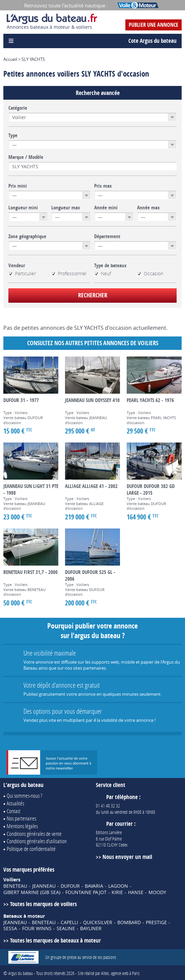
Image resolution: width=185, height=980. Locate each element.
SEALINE (66, 928)
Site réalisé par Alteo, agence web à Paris (109, 973)
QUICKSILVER (98, 922)
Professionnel (69, 274)
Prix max (103, 186)
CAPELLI (69, 922)
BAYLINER (91, 928)
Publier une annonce (153, 25)
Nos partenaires (21, 818)
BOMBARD (129, 922)
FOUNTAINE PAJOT (86, 892)
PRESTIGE (156, 922)
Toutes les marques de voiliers (43, 904)
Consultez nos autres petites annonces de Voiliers (93, 343)
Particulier (22, 274)
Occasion (150, 274)
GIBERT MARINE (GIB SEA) (32, 892)
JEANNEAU (44, 886)
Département (107, 236)
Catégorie (18, 108)
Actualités (15, 803)
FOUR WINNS (37, 928)
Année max (148, 208)
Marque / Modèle (26, 157)
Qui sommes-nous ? (24, 796)
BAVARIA (94, 886)
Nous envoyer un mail (127, 857)
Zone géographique (27, 236)
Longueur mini (23, 208)
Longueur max (66, 208)
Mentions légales (22, 826)
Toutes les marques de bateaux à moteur (55, 940)
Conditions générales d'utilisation (37, 841)
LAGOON (118, 886)
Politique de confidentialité (31, 849)
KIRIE (117, 892)
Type (13, 135)
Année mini (106, 208)
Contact (14, 811)
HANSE (136, 892)
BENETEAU (15, 886)
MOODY (157, 892)
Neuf (103, 274)
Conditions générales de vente (34, 834)
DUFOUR (70, 886)
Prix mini (18, 186)
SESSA (10, 928)
